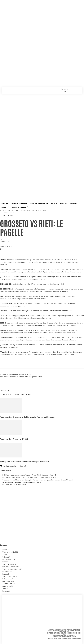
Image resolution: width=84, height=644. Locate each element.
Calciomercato (8, 581)
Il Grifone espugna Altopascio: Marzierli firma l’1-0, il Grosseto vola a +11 (29, 475)
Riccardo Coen (5, 242)
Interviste (7, 591)
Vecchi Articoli (22, 210)
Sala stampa (8, 579)
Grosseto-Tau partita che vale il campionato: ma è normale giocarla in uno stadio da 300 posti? (38, 480)
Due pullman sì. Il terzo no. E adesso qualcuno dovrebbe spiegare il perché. (30, 478)
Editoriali (6, 557)
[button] (78, 89)
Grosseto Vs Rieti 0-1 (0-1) (21, 374)
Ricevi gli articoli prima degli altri (13, 466)
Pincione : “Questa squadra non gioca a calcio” (25, 377)
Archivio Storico (11, 210)
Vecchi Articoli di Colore (13, 569)
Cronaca (6, 562)
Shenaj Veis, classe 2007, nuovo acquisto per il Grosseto (25, 461)
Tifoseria (7, 589)
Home (2, 210)
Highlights (7, 572)
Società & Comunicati (11, 567)
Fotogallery (8, 586)
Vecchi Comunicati (11, 576)
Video (5, 555)
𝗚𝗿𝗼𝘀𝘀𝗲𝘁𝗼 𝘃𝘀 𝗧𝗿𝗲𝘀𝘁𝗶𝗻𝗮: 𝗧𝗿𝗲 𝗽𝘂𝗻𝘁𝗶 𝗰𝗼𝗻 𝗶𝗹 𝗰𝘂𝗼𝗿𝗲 (22, 482)
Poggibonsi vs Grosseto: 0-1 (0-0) (15, 439)
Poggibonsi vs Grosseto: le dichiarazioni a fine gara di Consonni (28, 417)
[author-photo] (5, 388)
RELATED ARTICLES (7, 395)
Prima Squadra (9, 559)
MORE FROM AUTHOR (23, 395)
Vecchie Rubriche (10, 552)
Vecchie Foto (9, 584)
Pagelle (6, 574)
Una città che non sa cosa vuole (14, 485)
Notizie (6, 550)
